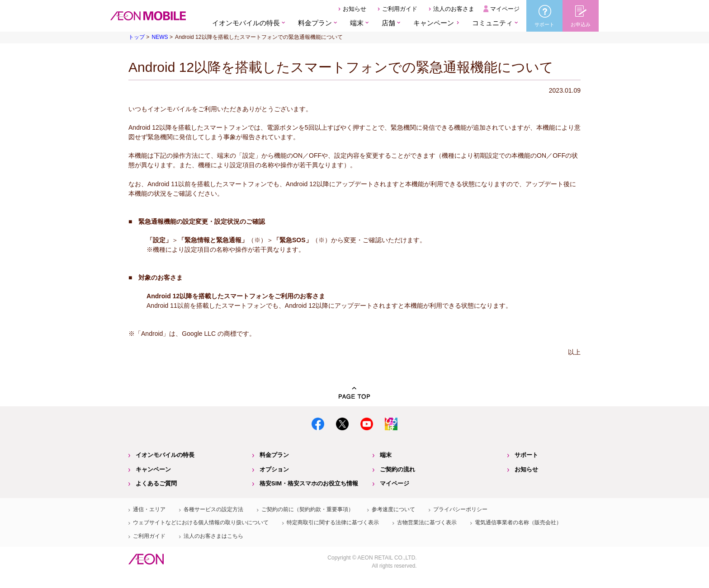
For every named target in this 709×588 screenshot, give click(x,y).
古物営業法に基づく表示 (427, 522)
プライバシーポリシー (460, 509)
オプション (274, 469)
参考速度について (393, 509)
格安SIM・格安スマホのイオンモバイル (148, 16)
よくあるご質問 (156, 483)
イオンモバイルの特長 (165, 455)
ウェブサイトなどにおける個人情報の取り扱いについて (201, 522)
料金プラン (274, 455)
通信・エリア (149, 509)
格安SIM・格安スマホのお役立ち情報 (309, 483)
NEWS (160, 37)
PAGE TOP (354, 393)
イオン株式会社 (146, 559)
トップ (137, 37)
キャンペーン (434, 23)
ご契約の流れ (397, 469)
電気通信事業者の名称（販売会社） (518, 522)
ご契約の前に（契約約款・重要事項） (307, 509)
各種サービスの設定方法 (213, 509)
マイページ (505, 9)
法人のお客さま (454, 9)
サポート (526, 455)
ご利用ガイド (400, 9)
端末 (386, 455)
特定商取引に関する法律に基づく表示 (333, 522)
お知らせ (354, 9)
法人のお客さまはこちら (213, 536)
